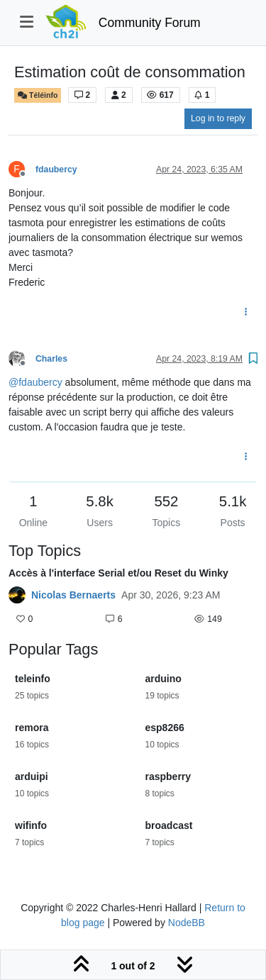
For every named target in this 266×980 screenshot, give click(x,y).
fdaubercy (56, 169)
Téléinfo (38, 95)
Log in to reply (218, 118)
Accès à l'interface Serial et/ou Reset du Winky (118, 573)
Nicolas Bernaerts (73, 595)
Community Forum (150, 23)
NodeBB (187, 923)
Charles (51, 359)
